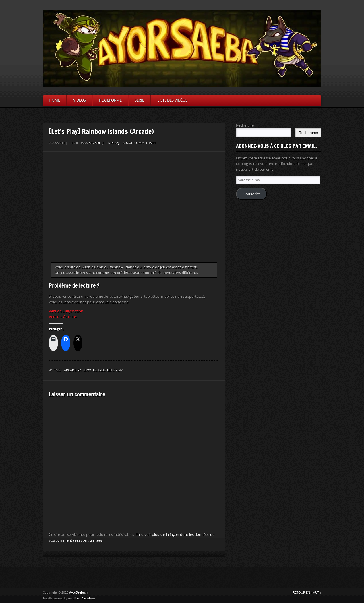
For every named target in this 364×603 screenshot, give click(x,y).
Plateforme (110, 100)
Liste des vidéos (172, 100)
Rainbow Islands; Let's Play (100, 370)
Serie (139, 100)
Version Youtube (63, 317)
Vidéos (79, 100)
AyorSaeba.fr (78, 593)
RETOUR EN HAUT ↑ (307, 593)
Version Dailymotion (66, 311)
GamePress (88, 598)
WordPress (74, 598)
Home (54, 100)
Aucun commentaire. (140, 143)
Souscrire (251, 194)
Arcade (95, 143)
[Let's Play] (110, 143)
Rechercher (246, 125)
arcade (70, 370)
